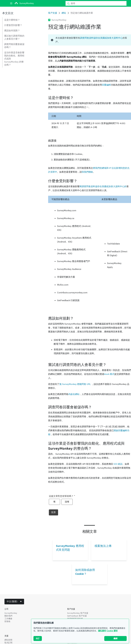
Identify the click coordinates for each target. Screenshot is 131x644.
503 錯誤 (118, 464)
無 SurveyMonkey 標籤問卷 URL (75, 384)
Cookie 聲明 (112, 636)
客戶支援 (53, 13)
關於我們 (8, 616)
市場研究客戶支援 (75, 619)
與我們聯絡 (87, 172)
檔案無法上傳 (103, 546)
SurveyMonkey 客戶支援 (78, 613)
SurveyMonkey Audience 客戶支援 (82, 621)
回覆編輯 (106, 85)
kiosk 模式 (109, 374)
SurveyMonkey (11, 613)
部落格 (7, 621)
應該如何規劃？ (12, 31)
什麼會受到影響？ (13, 25)
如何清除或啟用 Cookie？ (85, 572)
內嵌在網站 (74, 394)
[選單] (11, 3)
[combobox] (14, 602)
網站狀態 (8, 640)
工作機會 (8, 619)
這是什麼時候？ (12, 20)
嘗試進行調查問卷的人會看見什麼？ (14, 37)
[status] (90, 40)
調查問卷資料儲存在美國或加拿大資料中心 (101, 38)
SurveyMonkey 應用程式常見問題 (70, 548)
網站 (64, 13)
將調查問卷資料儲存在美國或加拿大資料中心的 (103, 186)
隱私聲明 (102, 636)
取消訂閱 (8, 643)
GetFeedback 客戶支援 (77, 616)
